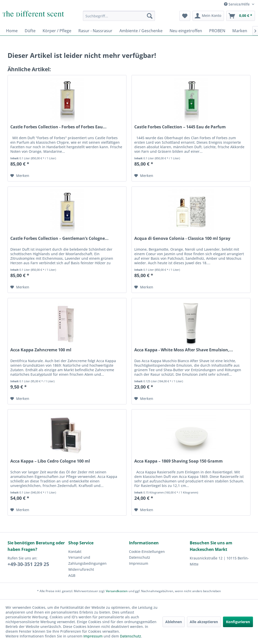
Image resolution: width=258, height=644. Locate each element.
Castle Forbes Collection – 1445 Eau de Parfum (180, 127)
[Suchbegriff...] (119, 16)
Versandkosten (117, 591)
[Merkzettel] (185, 16)
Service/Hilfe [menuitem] (237, 4)
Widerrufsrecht (81, 569)
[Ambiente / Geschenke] (141, 31)
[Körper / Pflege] (57, 31)
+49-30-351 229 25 (28, 564)
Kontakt (75, 552)
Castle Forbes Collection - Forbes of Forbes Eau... (58, 127)
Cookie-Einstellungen (147, 552)
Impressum (139, 563)
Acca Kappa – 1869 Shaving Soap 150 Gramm (179, 461)
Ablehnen (174, 622)
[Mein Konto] (208, 16)
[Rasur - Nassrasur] (95, 31)
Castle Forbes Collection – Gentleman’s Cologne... (59, 238)
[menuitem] (119, 16)
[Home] (12, 31)
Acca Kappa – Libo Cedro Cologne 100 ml (50, 461)
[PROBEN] (217, 31)
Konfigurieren (238, 622)
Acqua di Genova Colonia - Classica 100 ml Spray (182, 238)
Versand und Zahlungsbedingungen (87, 560)
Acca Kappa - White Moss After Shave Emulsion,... (184, 350)
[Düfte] (30, 31)
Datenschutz (140, 557)
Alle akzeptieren (204, 622)
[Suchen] (150, 16)
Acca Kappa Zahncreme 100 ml (41, 350)
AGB (72, 575)
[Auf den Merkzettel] (20, 176)
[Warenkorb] (241, 16)
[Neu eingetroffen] (186, 31)
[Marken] (240, 31)
